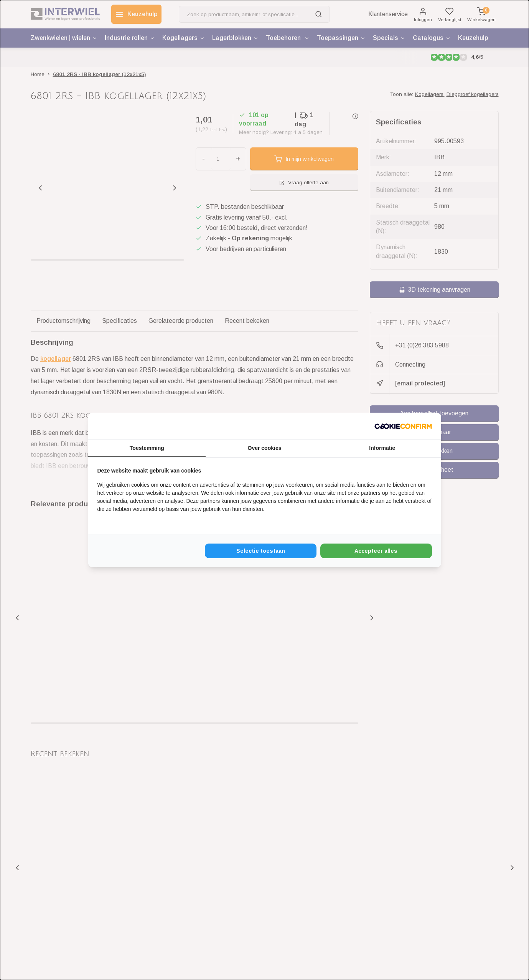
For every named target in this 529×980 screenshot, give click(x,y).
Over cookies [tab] (265, 448)
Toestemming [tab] (147, 448)
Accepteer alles (376, 551)
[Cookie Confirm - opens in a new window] (403, 426)
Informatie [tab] (382, 448)
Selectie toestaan (261, 551)
